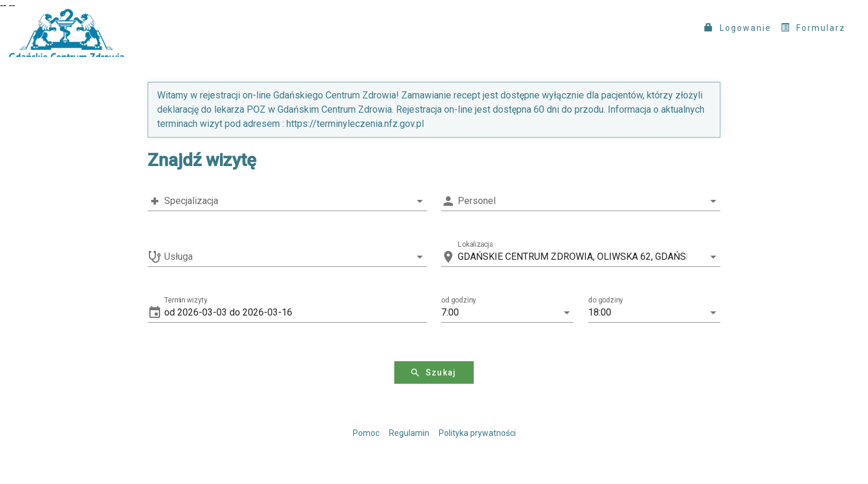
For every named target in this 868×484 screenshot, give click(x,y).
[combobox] (287, 201)
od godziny (459, 300)
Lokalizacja (475, 244)
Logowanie (738, 28)
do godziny (606, 300)
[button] (296, 313)
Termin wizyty (186, 300)
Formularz (813, 28)
